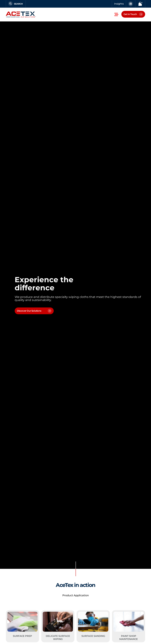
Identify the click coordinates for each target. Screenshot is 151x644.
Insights (119, 4)
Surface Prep (22, 636)
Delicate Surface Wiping (58, 638)
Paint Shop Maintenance (129, 638)
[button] (116, 15)
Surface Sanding (93, 636)
